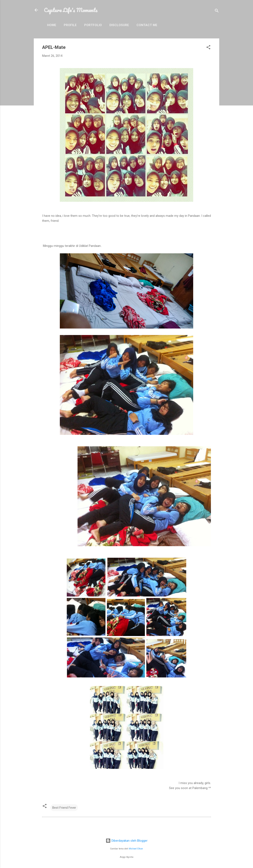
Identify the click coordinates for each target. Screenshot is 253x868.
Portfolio (93, 25)
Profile (70, 25)
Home (52, 25)
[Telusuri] (217, 11)
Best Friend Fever (64, 808)
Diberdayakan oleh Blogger (127, 841)
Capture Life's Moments (71, 10)
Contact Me (147, 25)
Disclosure (119, 25)
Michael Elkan (136, 849)
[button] (208, 48)
